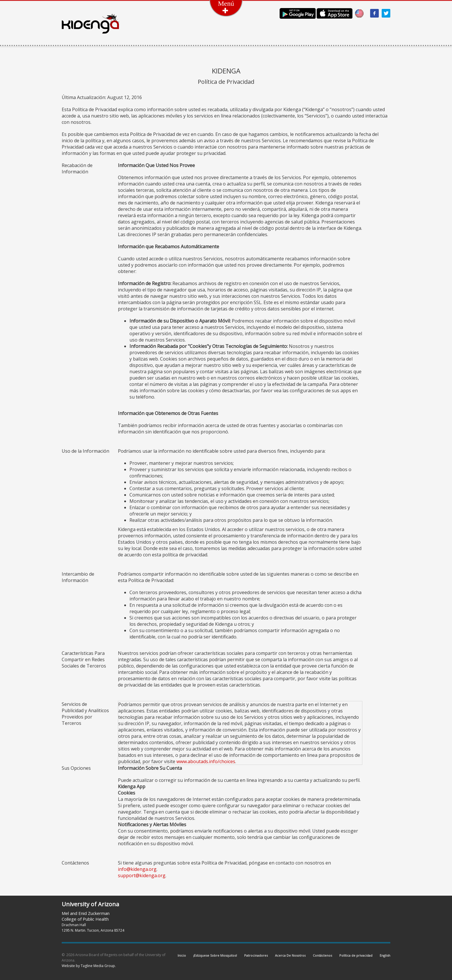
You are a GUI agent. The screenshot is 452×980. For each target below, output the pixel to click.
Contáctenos (322, 955)
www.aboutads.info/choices (206, 761)
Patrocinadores (256, 955)
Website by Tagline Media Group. (89, 966)
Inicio (182, 955)
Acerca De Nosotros (290, 955)
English (385, 955)
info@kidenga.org (137, 869)
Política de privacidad (356, 955)
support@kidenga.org (142, 875)
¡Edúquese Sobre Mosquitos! (215, 955)
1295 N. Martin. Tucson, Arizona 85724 (93, 930)
